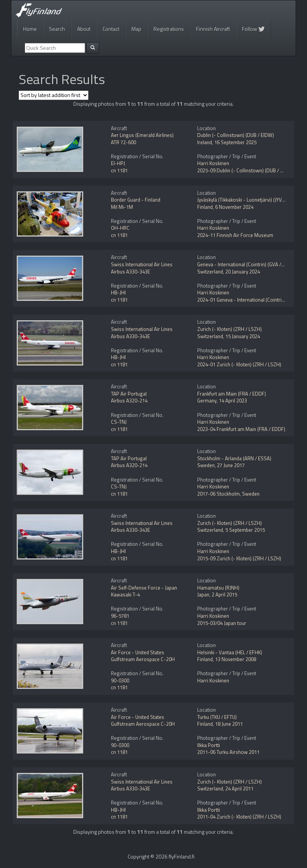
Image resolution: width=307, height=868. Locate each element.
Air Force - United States (138, 652)
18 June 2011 (229, 724)
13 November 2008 (236, 659)
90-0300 (120, 680)
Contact (111, 29)
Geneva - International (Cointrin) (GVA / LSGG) (246, 264)
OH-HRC (120, 228)
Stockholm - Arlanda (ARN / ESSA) (234, 458)
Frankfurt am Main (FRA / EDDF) (232, 394)
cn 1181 (119, 170)
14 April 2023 (233, 401)
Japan (203, 595)
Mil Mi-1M (122, 207)
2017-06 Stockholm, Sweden (228, 494)
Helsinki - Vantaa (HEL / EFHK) (230, 652)
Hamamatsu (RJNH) (218, 588)
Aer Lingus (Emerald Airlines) (142, 135)
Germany (207, 401)
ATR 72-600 (123, 142)
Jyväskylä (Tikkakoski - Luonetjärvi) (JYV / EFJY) (247, 200)
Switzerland (210, 272)
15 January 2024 (243, 336)
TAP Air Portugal (129, 394)
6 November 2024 (234, 207)
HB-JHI (118, 293)
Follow (253, 29)
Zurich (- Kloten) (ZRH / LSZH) (229, 329)
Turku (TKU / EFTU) (217, 717)
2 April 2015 (224, 595)
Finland (205, 207)
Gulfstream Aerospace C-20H (143, 659)
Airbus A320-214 (129, 401)
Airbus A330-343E (131, 272)
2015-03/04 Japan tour (222, 623)
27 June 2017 (231, 465)
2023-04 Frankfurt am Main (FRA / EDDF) (241, 429)
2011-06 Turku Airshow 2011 (228, 752)
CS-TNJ (119, 422)
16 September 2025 (235, 142)
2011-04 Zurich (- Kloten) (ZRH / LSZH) (239, 817)
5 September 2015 (245, 530)
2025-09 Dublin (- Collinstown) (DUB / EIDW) (245, 170)
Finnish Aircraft (213, 29)
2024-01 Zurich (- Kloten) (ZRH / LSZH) (239, 364)
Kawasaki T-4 (125, 595)
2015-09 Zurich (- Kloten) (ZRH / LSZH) (239, 558)
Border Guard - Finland (136, 200)
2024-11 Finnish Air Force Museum (235, 235)
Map (136, 29)
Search (57, 29)
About (84, 29)
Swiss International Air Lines (142, 264)
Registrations (169, 29)
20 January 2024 (243, 272)
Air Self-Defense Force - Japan (144, 588)
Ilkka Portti (209, 745)
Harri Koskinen (213, 163)
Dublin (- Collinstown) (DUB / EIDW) (236, 135)
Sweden (206, 465)
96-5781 (120, 616)
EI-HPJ (118, 163)
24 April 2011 (239, 789)
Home (30, 29)
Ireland (205, 142)
